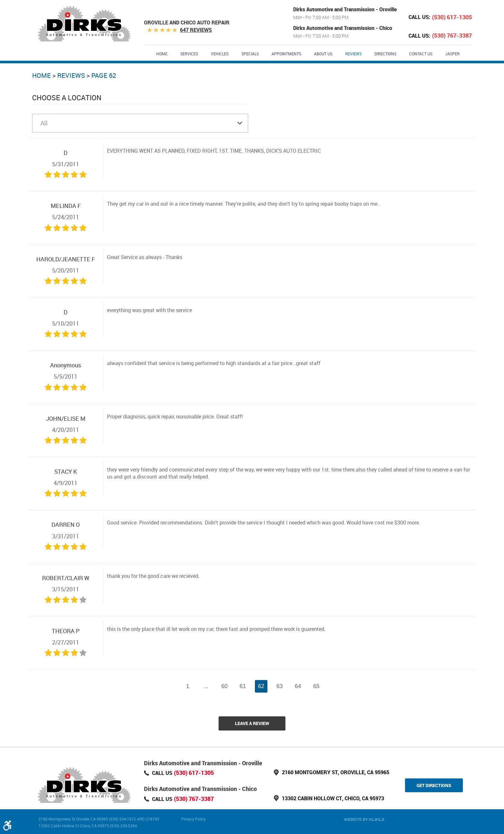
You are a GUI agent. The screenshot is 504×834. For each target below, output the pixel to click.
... (206, 686)
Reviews (353, 54)
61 (243, 686)
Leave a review (252, 723)
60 (224, 686)
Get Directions (434, 785)
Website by (364, 820)
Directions (385, 54)
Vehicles (220, 54)
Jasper (452, 54)
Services (189, 54)
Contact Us (421, 54)
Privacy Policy (194, 819)
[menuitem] (162, 53)
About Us (323, 54)
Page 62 (104, 75)
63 (280, 686)
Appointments (286, 54)
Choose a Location (67, 98)
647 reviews (196, 30)
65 (316, 686)
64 (298, 686)
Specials (250, 54)
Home (162, 54)
